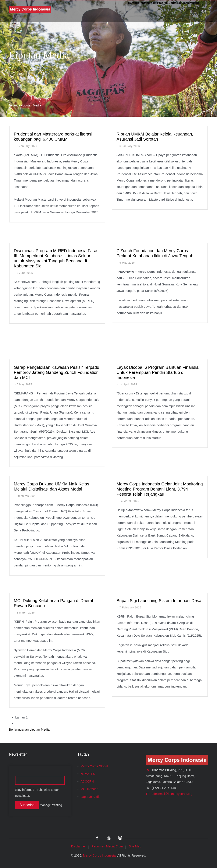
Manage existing (51, 805)
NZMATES (88, 774)
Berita (154, 11)
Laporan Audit (90, 797)
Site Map (135, 846)
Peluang (191, 11)
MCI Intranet (89, 789)
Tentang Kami (114, 11)
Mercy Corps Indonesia (99, 855)
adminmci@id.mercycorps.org (169, 794)
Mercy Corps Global (94, 766)
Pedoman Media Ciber (107, 846)
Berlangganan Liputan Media (29, 729)
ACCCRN (87, 781)
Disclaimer (79, 846)
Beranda (91, 11)
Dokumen (171, 11)
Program (138, 11)
